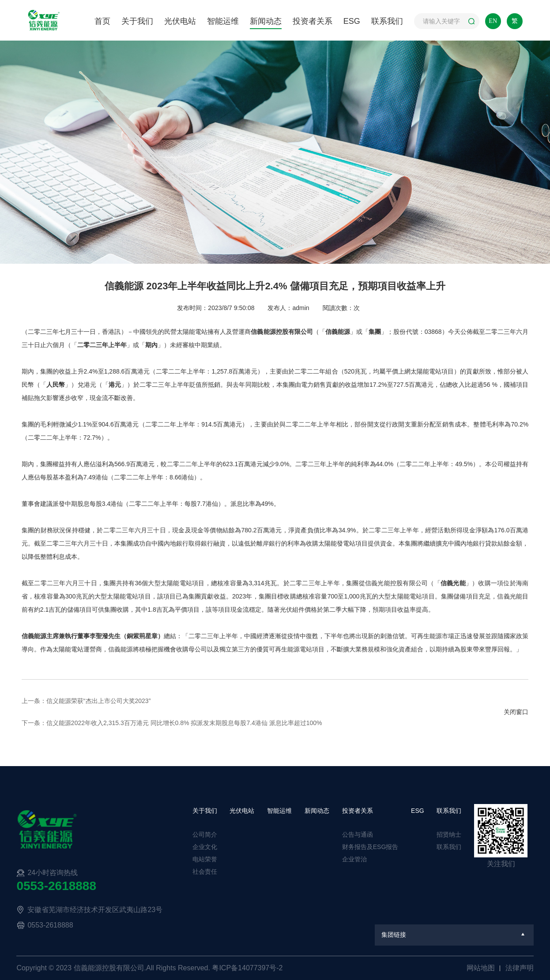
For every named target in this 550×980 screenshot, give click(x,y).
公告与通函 (358, 834)
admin (301, 308)
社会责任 (205, 872)
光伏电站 (180, 21)
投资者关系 (313, 21)
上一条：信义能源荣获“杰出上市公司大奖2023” (86, 701)
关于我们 (137, 21)
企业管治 (354, 859)
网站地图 (482, 968)
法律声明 (520, 968)
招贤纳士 (449, 834)
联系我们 (387, 21)
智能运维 (223, 21)
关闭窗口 (516, 712)
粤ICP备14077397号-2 (247, 968)
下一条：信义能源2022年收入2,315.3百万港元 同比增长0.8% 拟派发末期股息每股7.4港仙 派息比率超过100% (172, 723)
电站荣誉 (205, 859)
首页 (102, 21)
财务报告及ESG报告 (370, 847)
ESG (352, 21)
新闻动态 (266, 21)
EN (493, 21)
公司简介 (205, 834)
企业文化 (205, 847)
